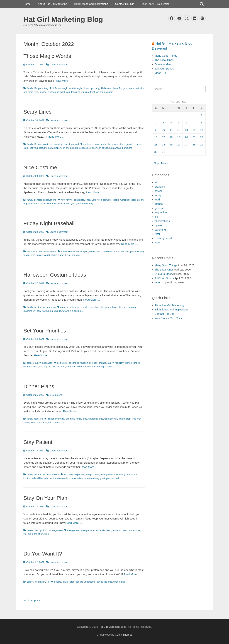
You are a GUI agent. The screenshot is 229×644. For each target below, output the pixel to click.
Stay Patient (38, 442)
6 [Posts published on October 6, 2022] (186, 122)
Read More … (63, 81)
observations (45, 144)
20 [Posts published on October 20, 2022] (186, 137)
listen (72, 582)
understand (119, 582)
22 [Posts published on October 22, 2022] (202, 137)
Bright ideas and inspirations (91, 4)
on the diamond (121, 251)
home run (107, 251)
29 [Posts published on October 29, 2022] (202, 144)
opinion (43, 530)
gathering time (96, 419)
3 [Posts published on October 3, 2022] (163, 122)
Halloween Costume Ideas (55, 275)
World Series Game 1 (55, 255)
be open (93, 363)
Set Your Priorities (45, 331)
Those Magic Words (47, 56)
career (30, 363)
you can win (73, 255)
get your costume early (41, 148)
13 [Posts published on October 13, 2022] (186, 130)
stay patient (78, 478)
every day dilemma (65, 419)
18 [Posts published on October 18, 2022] (171, 137)
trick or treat (89, 92)
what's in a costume (73, 311)
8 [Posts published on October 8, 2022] (202, 122)
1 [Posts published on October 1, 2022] (202, 115)
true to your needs (81, 367)
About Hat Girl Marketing (52, 4)
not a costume (104, 200)
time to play (37, 255)
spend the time (104, 582)
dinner (51, 419)
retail (158, 234)
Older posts (32, 600)
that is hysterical (121, 200)
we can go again (105, 92)
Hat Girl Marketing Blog (63, 19)
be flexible (62, 363)
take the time (58, 367)
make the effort (35, 534)
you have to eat (56, 422)
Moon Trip (161, 73)
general (38, 200)
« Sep (155, 163)
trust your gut (99, 367)
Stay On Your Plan (45, 498)
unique (58, 311)
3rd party (68, 474)
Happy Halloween (103, 88)
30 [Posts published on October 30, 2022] (156, 152)
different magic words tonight (67, 88)
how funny (66, 200)
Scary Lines (37, 112)
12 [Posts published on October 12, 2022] (179, 130)
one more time (31, 92)
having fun (47, 311)
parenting (43, 88)
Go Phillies (95, 251)
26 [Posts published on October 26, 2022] (179, 144)
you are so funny (84, 204)
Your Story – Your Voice (155, 4)
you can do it (113, 478)
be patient (79, 474)
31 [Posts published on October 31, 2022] (163, 152)
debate (58, 582)
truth (109, 367)
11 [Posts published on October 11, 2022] (171, 130)
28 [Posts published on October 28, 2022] (194, 144)
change (103, 363)
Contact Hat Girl (125, 4)
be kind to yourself (78, 363)
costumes (88, 144)
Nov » (165, 163)
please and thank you (59, 92)
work (157, 242)
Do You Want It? (43, 554)
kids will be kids (40, 478)
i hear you (91, 200)
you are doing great (95, 478)
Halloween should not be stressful (72, 148)
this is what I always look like (55, 204)
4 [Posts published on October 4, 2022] (171, 122)
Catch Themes (124, 635)
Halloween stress (99, 148)
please (43, 92)
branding (160, 187)
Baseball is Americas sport (74, 251)
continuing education (87, 530)
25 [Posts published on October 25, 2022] (171, 144)
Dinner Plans (39, 386)
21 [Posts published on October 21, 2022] (194, 137)
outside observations (60, 478)
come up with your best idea (75, 307)
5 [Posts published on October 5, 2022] (179, 122)
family (30, 88)
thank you (76, 92)
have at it (117, 307)
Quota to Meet (163, 64)
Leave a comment (59, 65)
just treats (129, 88)
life (36, 88)
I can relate (78, 200)
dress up (88, 88)
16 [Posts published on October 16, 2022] (156, 137)
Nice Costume (40, 167)
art (156, 182)
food (36, 419)
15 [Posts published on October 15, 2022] (202, 130)
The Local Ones (164, 60)
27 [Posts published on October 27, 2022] (186, 144)
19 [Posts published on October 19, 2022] (179, 137)
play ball (135, 251)
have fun (118, 88)
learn (36, 367)
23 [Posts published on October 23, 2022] (156, 144)
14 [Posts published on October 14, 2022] (194, 130)
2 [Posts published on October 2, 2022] (156, 122)
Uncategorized (71, 144)
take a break (111, 419)
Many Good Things (166, 56)
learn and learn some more (126, 530)
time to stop (124, 419)
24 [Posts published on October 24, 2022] (163, 144)
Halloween (105, 307)
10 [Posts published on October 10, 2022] (163, 130)
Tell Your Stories (164, 69)
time (69, 367)
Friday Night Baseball (49, 223)
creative (95, 307)
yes (73, 204)
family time (81, 419)
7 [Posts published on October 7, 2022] (194, 122)
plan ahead (115, 148)
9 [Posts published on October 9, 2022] (156, 130)
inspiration (32, 251)
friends (128, 363)
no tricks (139, 88)
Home (27, 4)
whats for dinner (39, 422)
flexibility (119, 363)
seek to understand (86, 582)
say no (47, 367)
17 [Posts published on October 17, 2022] (163, 137)
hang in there (92, 474)
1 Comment (56, 395)
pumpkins (127, 148)
